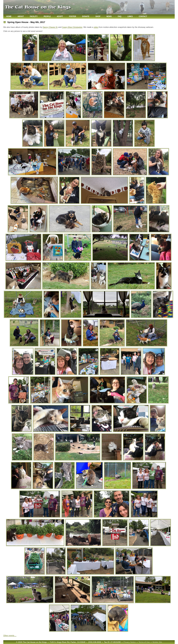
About (21, 16)
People (47, 16)
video (96, 27)
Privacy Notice (130, 642)
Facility (34, 16)
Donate (86, 16)
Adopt (60, 16)
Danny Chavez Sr (50, 27)
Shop (98, 16)
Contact (143, 16)
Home (9, 16)
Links (130, 16)
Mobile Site (157, 642)
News (109, 16)
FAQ (120, 16)
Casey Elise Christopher (72, 27)
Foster (73, 16)
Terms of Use (144, 642)
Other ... (10, 635)
